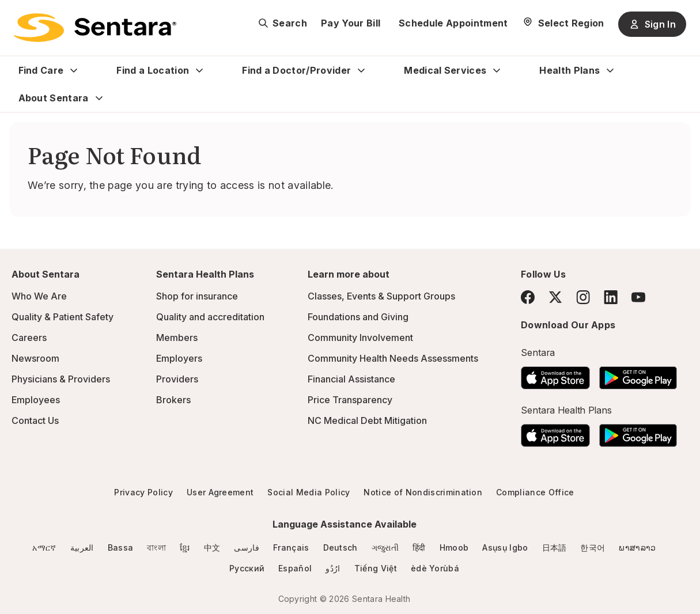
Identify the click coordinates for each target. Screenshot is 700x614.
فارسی (247, 547)
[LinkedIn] (611, 297)
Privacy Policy (143, 492)
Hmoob (454, 547)
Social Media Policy (309, 492)
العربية (82, 547)
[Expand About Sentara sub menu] (99, 98)
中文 (212, 547)
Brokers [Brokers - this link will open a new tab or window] (173, 400)
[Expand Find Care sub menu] (74, 70)
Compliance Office (535, 492)
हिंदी (419, 547)
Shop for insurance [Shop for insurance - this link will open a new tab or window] (197, 296)
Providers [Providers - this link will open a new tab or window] (177, 379)
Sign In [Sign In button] (652, 24)
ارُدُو (333, 568)
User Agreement (220, 492)
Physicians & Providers (61, 379)
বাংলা (156, 547)
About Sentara (54, 98)
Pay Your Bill (351, 23)
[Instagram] (583, 297)
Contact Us (35, 420)
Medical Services (445, 70)
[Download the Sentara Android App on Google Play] (638, 374)
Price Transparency (350, 400)
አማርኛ (44, 547)
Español (295, 568)
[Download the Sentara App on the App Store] (555, 374)
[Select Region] (563, 23)
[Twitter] (555, 297)
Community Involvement (360, 338)
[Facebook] (528, 297)
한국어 (593, 547)
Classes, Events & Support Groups (381, 296)
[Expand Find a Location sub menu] (199, 70)
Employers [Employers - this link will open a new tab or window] (179, 358)
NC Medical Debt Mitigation (367, 420)
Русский (247, 568)
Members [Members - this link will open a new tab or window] (177, 338)
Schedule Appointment (453, 23)
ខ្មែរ (185, 547)
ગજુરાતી (385, 547)
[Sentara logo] (95, 28)
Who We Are (39, 296)
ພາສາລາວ (637, 547)
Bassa (121, 547)
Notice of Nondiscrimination (423, 492)
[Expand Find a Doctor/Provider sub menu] (361, 70)
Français (291, 547)
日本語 (555, 547)
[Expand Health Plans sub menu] (610, 70)
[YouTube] (638, 297)
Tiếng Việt (376, 568)
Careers (29, 338)
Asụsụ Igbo (505, 547)
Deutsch (340, 547)
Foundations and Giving (358, 317)
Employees (36, 400)
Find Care (41, 70)
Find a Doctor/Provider (296, 70)
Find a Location (153, 70)
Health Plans (570, 70)
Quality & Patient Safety (63, 317)
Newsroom (35, 358)
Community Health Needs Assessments (393, 358)
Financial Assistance (351, 379)
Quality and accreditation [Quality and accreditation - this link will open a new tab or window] (210, 317)
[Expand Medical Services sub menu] (497, 70)
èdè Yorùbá (435, 568)
